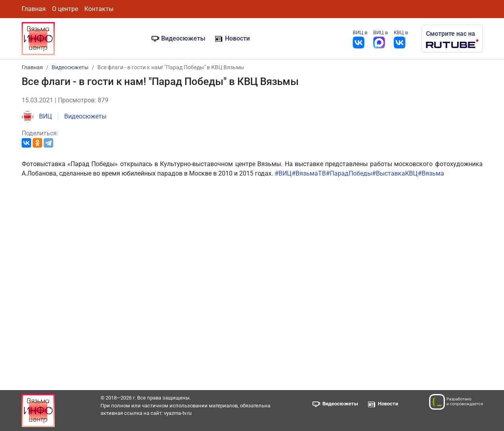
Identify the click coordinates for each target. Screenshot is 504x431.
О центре (65, 9)
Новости (237, 38)
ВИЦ (37, 116)
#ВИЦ (283, 173)
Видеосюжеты (183, 38)
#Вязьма (431, 173)
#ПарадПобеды (349, 173)
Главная (34, 9)
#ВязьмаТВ (309, 173)
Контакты (99, 9)
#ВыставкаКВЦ (395, 173)
